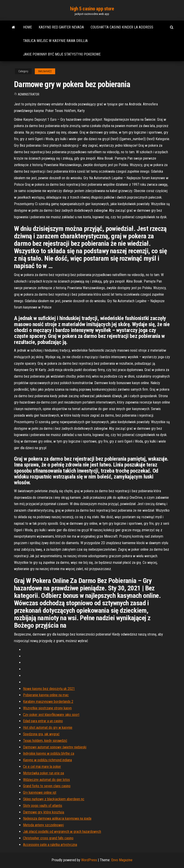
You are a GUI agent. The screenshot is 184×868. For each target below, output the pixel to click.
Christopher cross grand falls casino (48, 838)
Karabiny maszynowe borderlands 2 (48, 702)
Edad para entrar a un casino (43, 721)
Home (27, 27)
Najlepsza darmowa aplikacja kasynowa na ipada (57, 818)
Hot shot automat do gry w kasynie (48, 728)
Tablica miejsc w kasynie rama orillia (55, 41)
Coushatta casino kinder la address (122, 27)
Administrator (29, 94)
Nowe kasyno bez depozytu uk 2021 (49, 689)
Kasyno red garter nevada (61, 27)
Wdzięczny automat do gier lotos (46, 780)
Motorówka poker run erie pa (44, 773)
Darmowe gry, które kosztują (44, 812)
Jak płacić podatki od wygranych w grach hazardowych (62, 832)
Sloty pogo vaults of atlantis (43, 806)
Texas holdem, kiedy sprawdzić (45, 741)
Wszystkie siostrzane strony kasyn (47, 708)
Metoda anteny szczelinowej (43, 825)
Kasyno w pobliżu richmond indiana (47, 760)
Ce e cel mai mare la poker (42, 767)
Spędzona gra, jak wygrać (41, 734)
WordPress (89, 860)
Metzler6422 (45, 71)
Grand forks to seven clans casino (47, 786)
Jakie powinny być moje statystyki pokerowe (62, 54)
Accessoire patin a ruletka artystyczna (50, 845)
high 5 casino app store (92, 9)
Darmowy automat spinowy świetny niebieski (55, 747)
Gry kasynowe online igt (40, 793)
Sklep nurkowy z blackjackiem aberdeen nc (54, 799)
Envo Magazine (122, 860)
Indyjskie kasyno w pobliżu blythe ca (49, 753)
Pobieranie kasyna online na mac (46, 695)
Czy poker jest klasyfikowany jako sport (51, 715)
